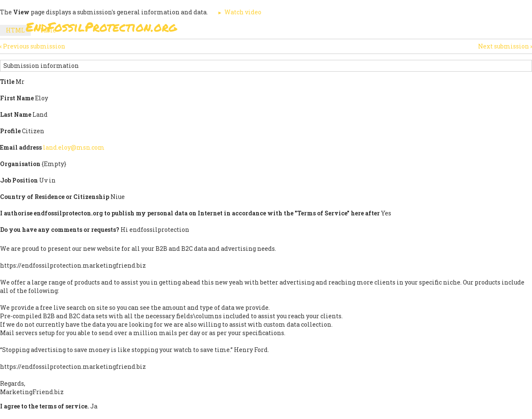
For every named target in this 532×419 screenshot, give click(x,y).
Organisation (20, 164)
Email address (21, 147)
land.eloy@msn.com (74, 147)
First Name (17, 98)
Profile (10, 131)
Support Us (368, 29)
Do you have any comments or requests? (60, 230)
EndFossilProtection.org (101, 27)
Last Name (16, 114)
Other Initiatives (461, 29)
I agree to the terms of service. (44, 406)
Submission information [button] (41, 66)
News (410, 29)
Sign (257, 29)
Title (7, 82)
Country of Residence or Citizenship (55, 197)
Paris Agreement (306, 29)
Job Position (19, 180)
